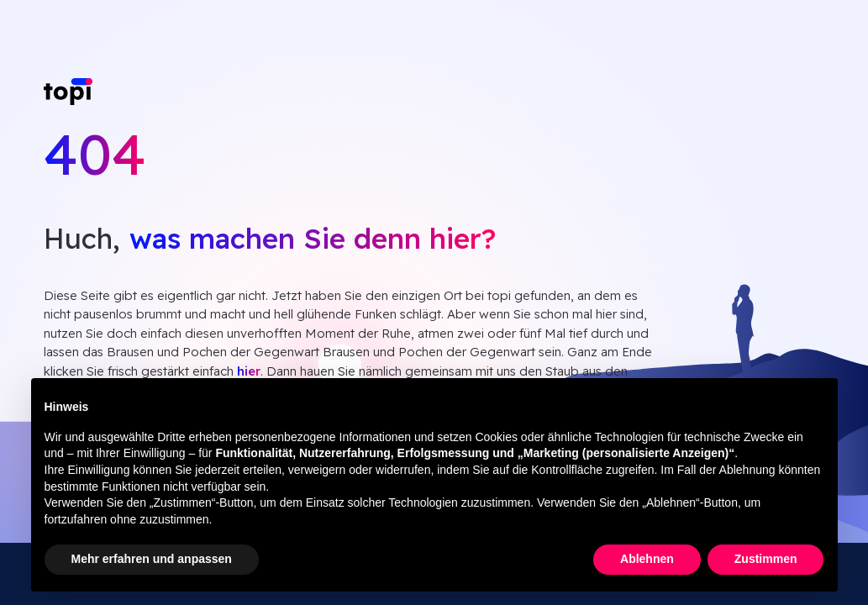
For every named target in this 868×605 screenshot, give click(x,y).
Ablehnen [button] (647, 559)
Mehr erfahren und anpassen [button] (152, 559)
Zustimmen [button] (766, 559)
